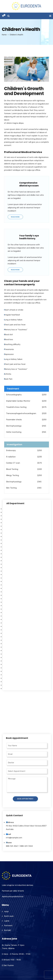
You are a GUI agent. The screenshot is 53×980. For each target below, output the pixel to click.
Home (4, 35)
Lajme (7, 921)
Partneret (8, 926)
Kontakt (8, 930)
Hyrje (6, 911)
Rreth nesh (9, 916)
